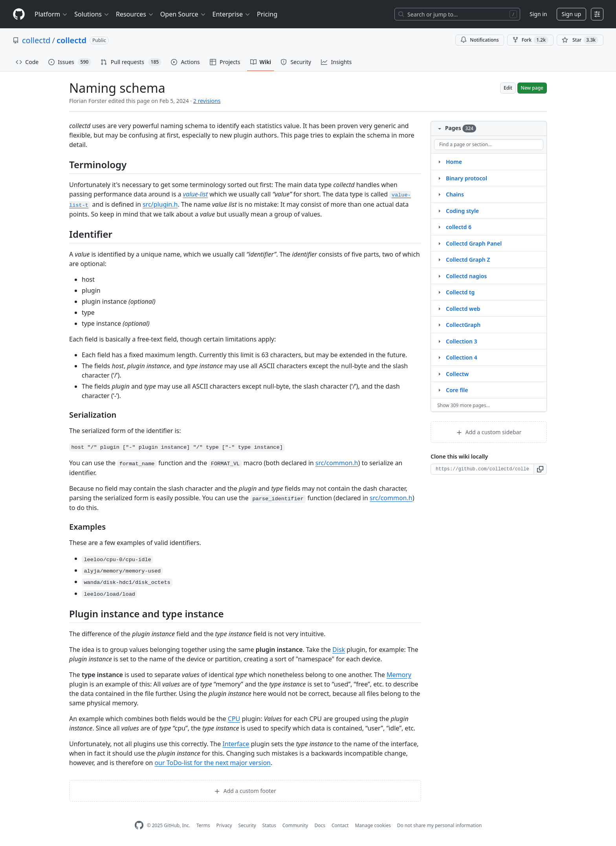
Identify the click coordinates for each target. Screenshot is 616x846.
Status (269, 825)
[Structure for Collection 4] (439, 357)
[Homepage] (19, 14)
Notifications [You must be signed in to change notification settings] (479, 40)
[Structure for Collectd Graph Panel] (439, 243)
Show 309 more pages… (464, 405)
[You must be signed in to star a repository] (580, 40)
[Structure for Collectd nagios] (439, 276)
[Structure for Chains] (439, 194)
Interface (236, 744)
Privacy (224, 825)
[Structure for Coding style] (439, 211)
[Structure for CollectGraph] (439, 325)
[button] (540, 469)
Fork (530, 40)
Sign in (538, 14)
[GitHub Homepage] (139, 825)
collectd (36, 40)
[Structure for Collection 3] (439, 341)
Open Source (183, 14)
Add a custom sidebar (489, 432)
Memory (399, 675)
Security (247, 825)
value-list (195, 194)
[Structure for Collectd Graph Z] (439, 259)
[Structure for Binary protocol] (439, 178)
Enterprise (232, 14)
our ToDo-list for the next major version (213, 763)
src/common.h (337, 463)
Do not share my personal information (440, 825)
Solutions (92, 14)
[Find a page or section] (489, 145)
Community (295, 825)
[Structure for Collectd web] (439, 308)
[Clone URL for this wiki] (482, 469)
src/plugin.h (160, 204)
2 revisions (207, 101)
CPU (234, 719)
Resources (135, 14)
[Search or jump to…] (457, 14)
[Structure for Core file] (439, 390)
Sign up (571, 14)
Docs (320, 825)
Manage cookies (373, 825)
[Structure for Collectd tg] (439, 292)
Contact (340, 825)
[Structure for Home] (439, 161)
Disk (339, 650)
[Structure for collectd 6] (439, 227)
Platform (51, 14)
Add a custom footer (245, 791)
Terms (203, 825)
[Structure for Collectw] (439, 374)
